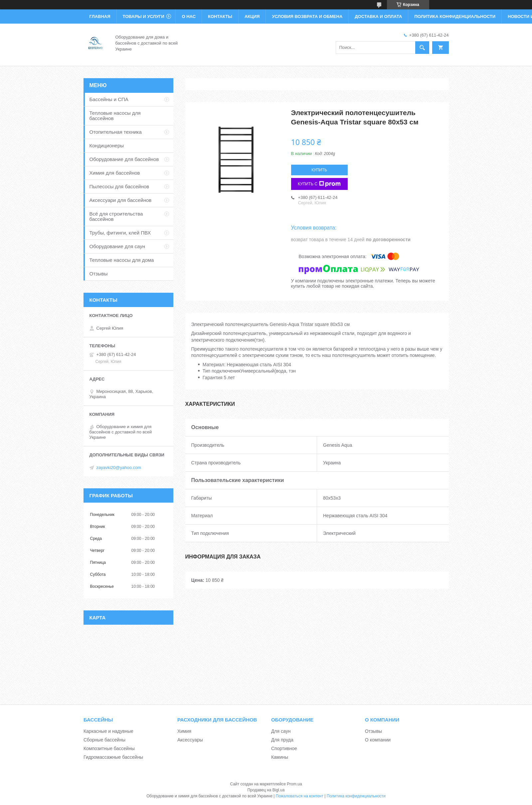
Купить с (319, 184)
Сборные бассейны (104, 740)
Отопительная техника (116, 132)
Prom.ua (294, 784)
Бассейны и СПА (109, 99)
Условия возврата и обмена (307, 16)
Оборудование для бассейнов (124, 159)
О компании (378, 740)
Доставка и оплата (378, 16)
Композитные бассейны (109, 748)
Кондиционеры (107, 146)
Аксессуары (190, 740)
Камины (280, 757)
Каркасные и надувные (108, 731)
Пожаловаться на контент (300, 796)
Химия (184, 731)
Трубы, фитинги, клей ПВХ (120, 233)
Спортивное (284, 748)
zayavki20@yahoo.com (119, 468)
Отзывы (99, 274)
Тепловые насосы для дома (122, 260)
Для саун (281, 731)
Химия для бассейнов (115, 173)
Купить (319, 170)
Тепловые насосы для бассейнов (115, 116)
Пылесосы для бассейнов (119, 186)
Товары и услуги (144, 16)
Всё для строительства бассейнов (116, 216)
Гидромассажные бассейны (113, 757)
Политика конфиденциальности (455, 16)
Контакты (220, 16)
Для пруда (282, 740)
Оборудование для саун (117, 246)
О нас (189, 16)
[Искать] (422, 48)
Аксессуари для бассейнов (121, 200)
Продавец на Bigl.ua (266, 790)
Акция (252, 16)
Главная (100, 16)
